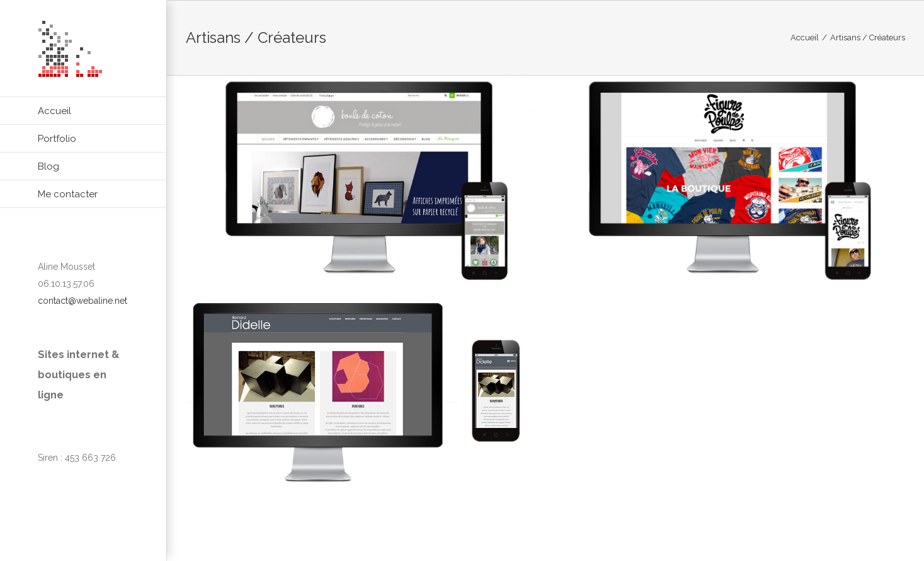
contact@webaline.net (83, 301)
